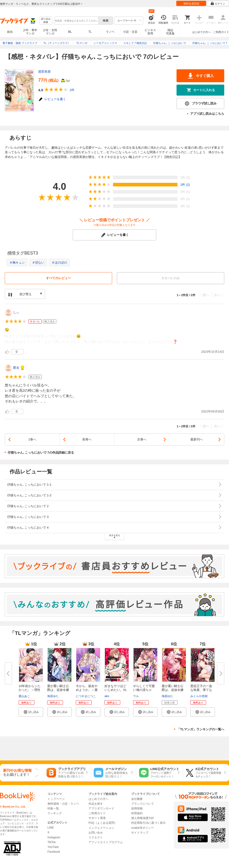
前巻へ (87, 439)
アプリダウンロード (101, 808)
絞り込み (46, 21)
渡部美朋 (44, 72)
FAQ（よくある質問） (103, 823)
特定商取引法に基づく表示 (148, 823)
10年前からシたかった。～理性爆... (30, 690)
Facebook (54, 852)
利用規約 (137, 813)
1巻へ (32, 439)
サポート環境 (97, 818)
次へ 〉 (219, 295)
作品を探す (96, 804)
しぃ (16, 312)
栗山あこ (24, 696)
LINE (51, 828)
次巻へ (142, 439)
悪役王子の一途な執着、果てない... (201, 690)
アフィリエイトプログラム (106, 842)
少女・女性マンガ (50, 32)
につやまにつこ (86, 696)
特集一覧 (53, 808)
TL (90, 32)
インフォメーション (101, 828)
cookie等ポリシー (143, 828)
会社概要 (137, 799)
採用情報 (137, 808)
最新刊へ (197, 439)
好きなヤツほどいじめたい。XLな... (116, 690)
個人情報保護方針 (143, 818)
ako (107, 696)
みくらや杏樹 (199, 696)
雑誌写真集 (170, 32)
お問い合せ (96, 833)
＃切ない (38, 263)
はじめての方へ (201, 32)
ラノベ (110, 32)
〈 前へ (204, 295)
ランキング (55, 813)
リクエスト (96, 837)
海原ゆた (53, 696)
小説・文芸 (130, 32)
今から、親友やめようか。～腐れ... (87, 690)
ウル (136, 696)
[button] (31, 712)
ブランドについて (143, 804)
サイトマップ (140, 833)
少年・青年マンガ (30, 32)
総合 (10, 32)
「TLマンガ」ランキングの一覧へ (201, 729)
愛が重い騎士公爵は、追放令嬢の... (58, 690)
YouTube (53, 847)
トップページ (56, 799)
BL (70, 32)
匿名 (16, 368)
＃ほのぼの (59, 263)
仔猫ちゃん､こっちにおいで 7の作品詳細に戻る (41, 453)
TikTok (52, 842)
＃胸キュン (17, 263)
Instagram (54, 837)
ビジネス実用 (150, 32)
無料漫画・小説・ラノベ (63, 804)
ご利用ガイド (221, 32)
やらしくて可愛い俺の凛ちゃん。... (144, 690)
